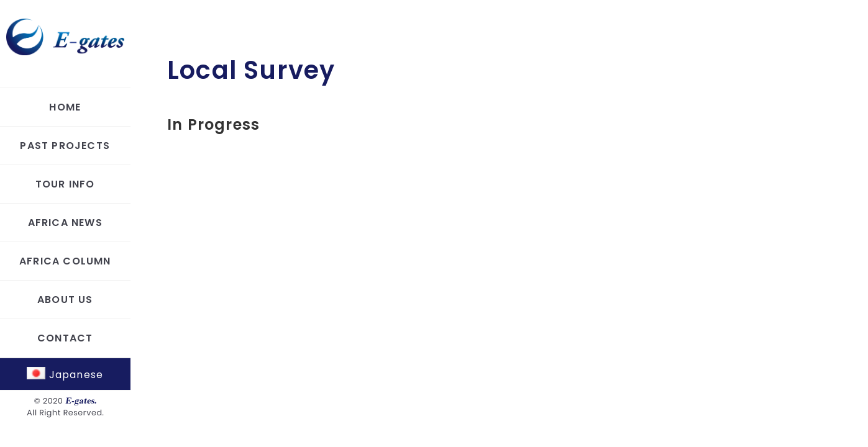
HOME (65, 107)
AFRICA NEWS (65, 223)
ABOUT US (65, 300)
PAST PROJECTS (65, 146)
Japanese (65, 375)
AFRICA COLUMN (65, 261)
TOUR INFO (65, 184)
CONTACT (65, 338)
